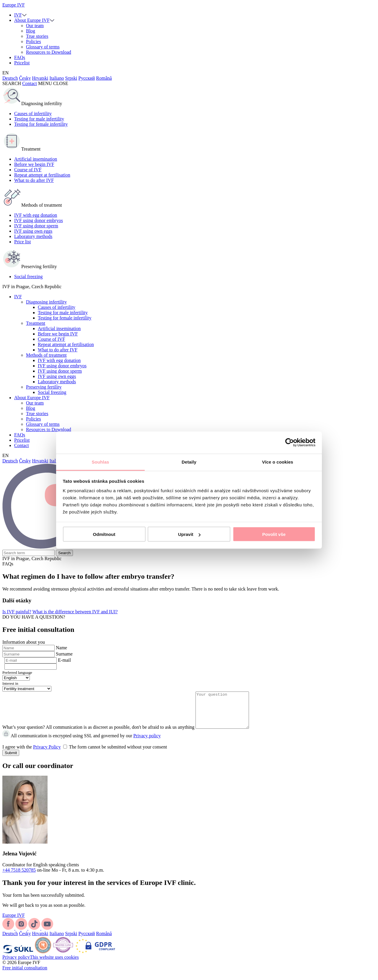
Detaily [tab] (189, 462)
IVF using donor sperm (36, 226)
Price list (22, 242)
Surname (64, 654)
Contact (30, 83)
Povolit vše (274, 534)
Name (61, 648)
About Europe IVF (32, 20)
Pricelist (22, 63)
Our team (35, 26)
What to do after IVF (34, 180)
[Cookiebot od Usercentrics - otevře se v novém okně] (290, 443)
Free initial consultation (25, 975)
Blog (31, 31)
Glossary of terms (43, 47)
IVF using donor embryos (39, 220)
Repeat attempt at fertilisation (42, 175)
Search (64, 553)
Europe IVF (14, 5)
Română (104, 78)
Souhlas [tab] (100, 462)
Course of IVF (28, 170)
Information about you (24, 642)
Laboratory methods (33, 236)
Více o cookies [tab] (278, 462)
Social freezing (28, 277)
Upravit (189, 534)
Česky (25, 78)
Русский (87, 78)
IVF (18, 15)
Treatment (36, 323)
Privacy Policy (47, 754)
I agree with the (85, 754)
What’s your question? (24, 734)
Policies (34, 41)
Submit (11, 760)
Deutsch (10, 78)
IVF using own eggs (33, 231)
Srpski (71, 78)
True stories (37, 36)
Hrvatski (40, 78)
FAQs (20, 57)
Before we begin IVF (34, 164)
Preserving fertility (44, 387)
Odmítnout (104, 534)
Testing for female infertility (41, 124)
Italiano (57, 78)
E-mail (64, 660)
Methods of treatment (46, 355)
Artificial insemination (36, 159)
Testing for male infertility (39, 119)
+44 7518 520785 (19, 877)
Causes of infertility (33, 114)
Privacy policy (147, 743)
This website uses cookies (54, 964)
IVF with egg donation (36, 215)
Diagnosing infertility (46, 302)
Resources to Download (49, 52)
